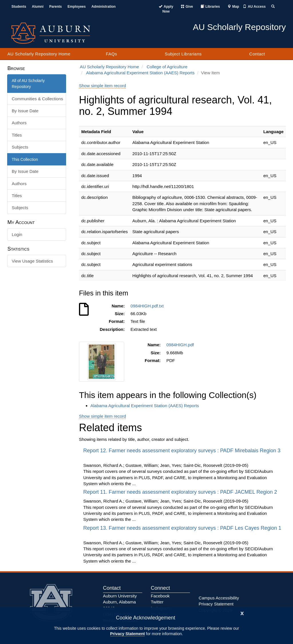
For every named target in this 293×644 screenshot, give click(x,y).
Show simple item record (102, 86)
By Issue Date (25, 111)
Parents (56, 7)
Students (19, 7)
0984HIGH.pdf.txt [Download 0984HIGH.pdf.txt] (148, 306)
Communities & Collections (37, 99)
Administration (103, 7)
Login (17, 234)
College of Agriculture (167, 67)
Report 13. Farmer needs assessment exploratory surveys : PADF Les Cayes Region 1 (182, 528)
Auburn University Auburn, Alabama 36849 (120, 602)
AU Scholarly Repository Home (39, 54)
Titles (17, 135)
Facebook (160, 596)
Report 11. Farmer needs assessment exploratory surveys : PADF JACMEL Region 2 (181, 492)
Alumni (38, 7)
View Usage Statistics (32, 261)
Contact (257, 54)
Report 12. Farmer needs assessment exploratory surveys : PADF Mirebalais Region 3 (182, 451)
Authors (19, 123)
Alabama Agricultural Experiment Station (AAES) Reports (140, 73)
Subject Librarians (183, 54)
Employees (77, 7)
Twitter (157, 602)
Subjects (20, 147)
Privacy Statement (127, 634)
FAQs (112, 54)
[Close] (242, 613)
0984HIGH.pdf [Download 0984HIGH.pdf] (181, 345)
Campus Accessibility (219, 598)
